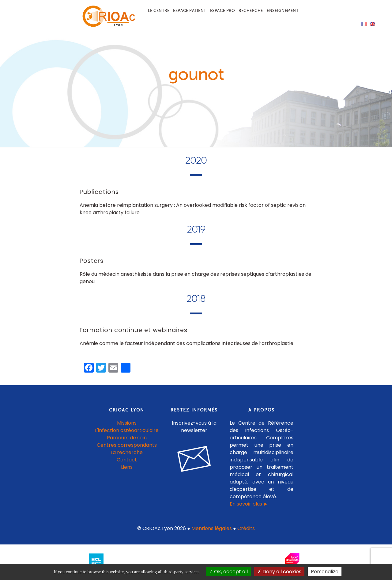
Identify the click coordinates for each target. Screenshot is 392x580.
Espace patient (190, 11)
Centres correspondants (127, 445)
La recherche (127, 452)
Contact (127, 460)
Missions (127, 423)
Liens (127, 467)
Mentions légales (212, 528)
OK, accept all (228, 572)
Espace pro (222, 11)
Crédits (246, 528)
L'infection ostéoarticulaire (127, 430)
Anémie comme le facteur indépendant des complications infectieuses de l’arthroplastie (187, 343)
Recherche (251, 11)
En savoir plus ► (249, 504)
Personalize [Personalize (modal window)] (325, 572)
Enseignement (283, 11)
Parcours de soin (127, 438)
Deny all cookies (279, 572)
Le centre (159, 11)
